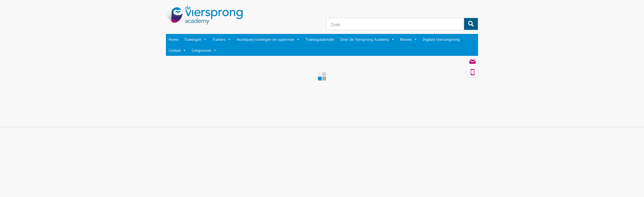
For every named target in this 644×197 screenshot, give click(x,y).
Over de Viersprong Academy (367, 39)
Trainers (222, 39)
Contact (177, 50)
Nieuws (409, 39)
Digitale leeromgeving (441, 39)
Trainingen (195, 39)
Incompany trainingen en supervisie (268, 39)
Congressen (204, 50)
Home (174, 39)
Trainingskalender (320, 39)
